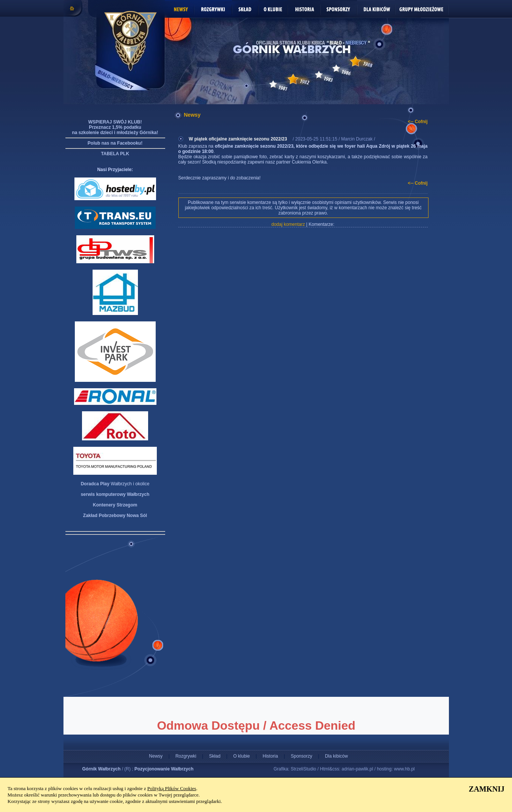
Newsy (156, 756)
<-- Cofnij (418, 122)
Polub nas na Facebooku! (115, 143)
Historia (270, 756)
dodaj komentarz (288, 224)
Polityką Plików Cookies (172, 788)
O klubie (241, 756)
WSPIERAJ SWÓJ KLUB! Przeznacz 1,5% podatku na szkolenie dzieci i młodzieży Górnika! (115, 127)
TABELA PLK (115, 154)
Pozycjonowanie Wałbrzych (164, 769)
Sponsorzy (301, 756)
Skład (215, 756)
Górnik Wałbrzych (102, 769)
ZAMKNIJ (487, 789)
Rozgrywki (186, 756)
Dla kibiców (336, 756)
